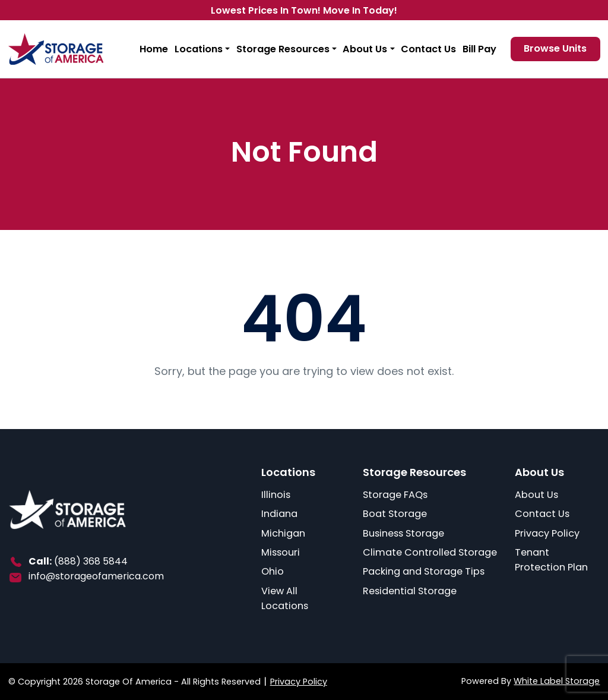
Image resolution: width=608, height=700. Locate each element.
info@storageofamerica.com (96, 576)
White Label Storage (557, 681)
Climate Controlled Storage (430, 552)
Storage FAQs (395, 495)
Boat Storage (395, 514)
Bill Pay (479, 49)
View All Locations (285, 598)
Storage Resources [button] (283, 49)
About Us (536, 495)
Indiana (279, 514)
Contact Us (428, 49)
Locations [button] (199, 49)
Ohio (273, 571)
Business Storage (403, 533)
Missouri (281, 552)
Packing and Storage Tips (424, 571)
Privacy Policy (547, 533)
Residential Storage (410, 591)
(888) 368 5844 (91, 561)
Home (154, 49)
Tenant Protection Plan (551, 560)
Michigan (283, 533)
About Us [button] (365, 49)
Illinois (276, 495)
